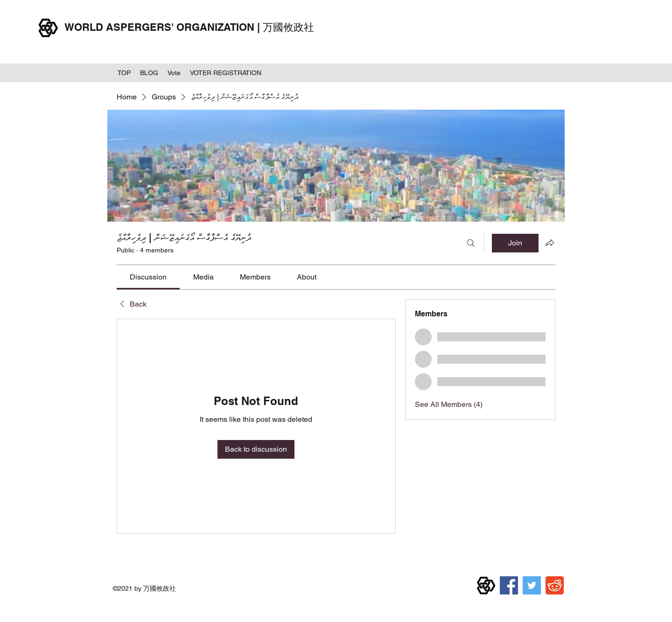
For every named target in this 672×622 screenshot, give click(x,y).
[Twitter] (532, 585)
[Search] (471, 243)
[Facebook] (509, 585)
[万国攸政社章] (486, 585)
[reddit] (555, 585)
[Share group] (550, 243)
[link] (148, 277)
